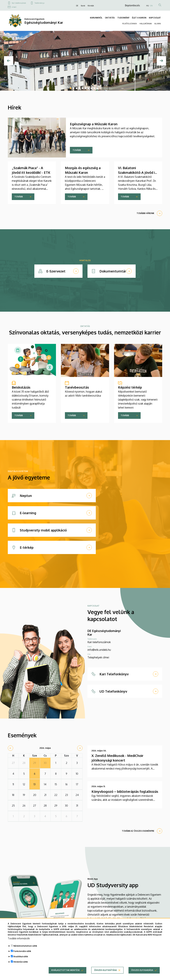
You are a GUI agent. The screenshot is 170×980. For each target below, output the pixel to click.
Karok (83, 6)
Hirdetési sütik (21, 962)
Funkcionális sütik (22, 952)
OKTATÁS (110, 18)
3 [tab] (77, 88)
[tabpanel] (85, 61)
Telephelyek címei (98, 657)
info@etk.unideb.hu (99, 650)
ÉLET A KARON (139, 18)
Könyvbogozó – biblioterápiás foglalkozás (125, 791)
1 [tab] (71, 88)
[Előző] (9, 61)
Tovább (77, 150)
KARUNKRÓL (96, 18)
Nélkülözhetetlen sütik (25, 946)
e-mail (14, 7)
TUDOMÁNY (123, 18)
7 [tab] (88, 88)
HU (148, 6)
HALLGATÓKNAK (146, 24)
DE (77, 6)
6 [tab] (85, 88)
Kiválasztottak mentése (65, 970)
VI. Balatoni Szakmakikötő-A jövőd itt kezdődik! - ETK (138, 172)
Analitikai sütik (21, 957)
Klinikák (91, 6)
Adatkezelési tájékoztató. (119, 935)
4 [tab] (80, 88)
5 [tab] (83, 88)
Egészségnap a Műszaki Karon (94, 124)
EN (151, 6)
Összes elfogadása (142, 970)
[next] (80, 748)
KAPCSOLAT (155, 18)
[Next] (161, 61)
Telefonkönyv (40, 3)
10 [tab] (97, 88)
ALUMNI (158, 24)
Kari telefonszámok (19, 3)
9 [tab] (94, 88)
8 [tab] (91, 88)
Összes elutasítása (105, 970)
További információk (19, 939)
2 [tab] (74, 88)
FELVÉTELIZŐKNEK (129, 24)
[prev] (10, 748)
